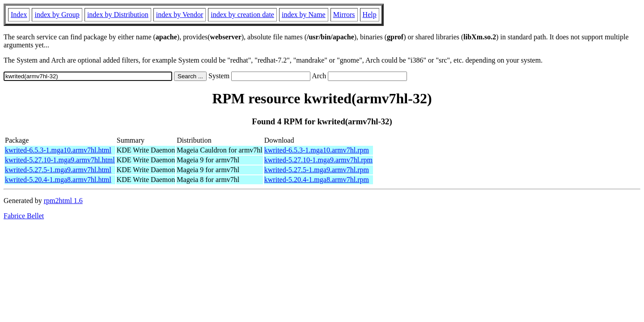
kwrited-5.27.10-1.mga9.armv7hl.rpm (318, 160)
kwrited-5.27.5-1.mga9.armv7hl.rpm (317, 170)
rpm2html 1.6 (63, 201)
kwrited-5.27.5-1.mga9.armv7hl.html (58, 170)
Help (370, 15)
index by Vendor (180, 15)
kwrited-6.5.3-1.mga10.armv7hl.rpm (317, 150)
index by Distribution (118, 15)
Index (19, 15)
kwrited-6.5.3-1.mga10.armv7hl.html (58, 150)
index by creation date (242, 15)
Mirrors (344, 15)
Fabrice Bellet (24, 216)
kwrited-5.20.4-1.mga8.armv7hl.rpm (317, 180)
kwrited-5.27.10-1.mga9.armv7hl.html (60, 160)
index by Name (304, 15)
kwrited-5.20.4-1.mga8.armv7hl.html (58, 180)
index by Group (57, 15)
